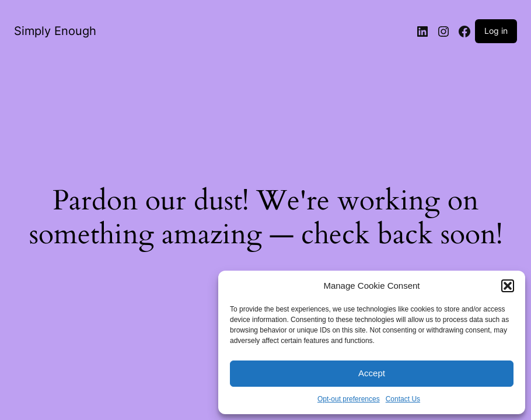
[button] (508, 286)
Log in (496, 31)
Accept (372, 373)
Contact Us (403, 399)
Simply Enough (55, 31)
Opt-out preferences (349, 399)
